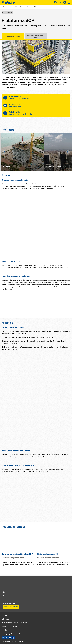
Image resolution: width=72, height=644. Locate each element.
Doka (3, 7)
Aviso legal (5, 619)
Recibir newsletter (11, 607)
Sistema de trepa (20, 7)
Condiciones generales (10, 626)
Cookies (5, 630)
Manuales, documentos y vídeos (36, 36)
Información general (13, 36)
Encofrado (10, 7)
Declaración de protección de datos (14, 623)
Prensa (4, 615)
